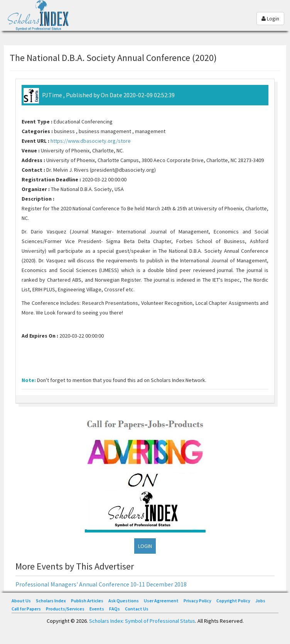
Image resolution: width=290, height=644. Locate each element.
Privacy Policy (197, 601)
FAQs (115, 609)
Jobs (260, 601)
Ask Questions (124, 601)
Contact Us (137, 609)
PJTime (52, 95)
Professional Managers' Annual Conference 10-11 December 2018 (101, 584)
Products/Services (65, 609)
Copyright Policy (233, 601)
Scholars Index (51, 601)
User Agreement (161, 601)
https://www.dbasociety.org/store (91, 141)
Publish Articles (87, 601)
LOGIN (145, 546)
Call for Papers (26, 609)
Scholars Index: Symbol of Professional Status (142, 621)
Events (97, 609)
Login (270, 19)
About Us (21, 601)
